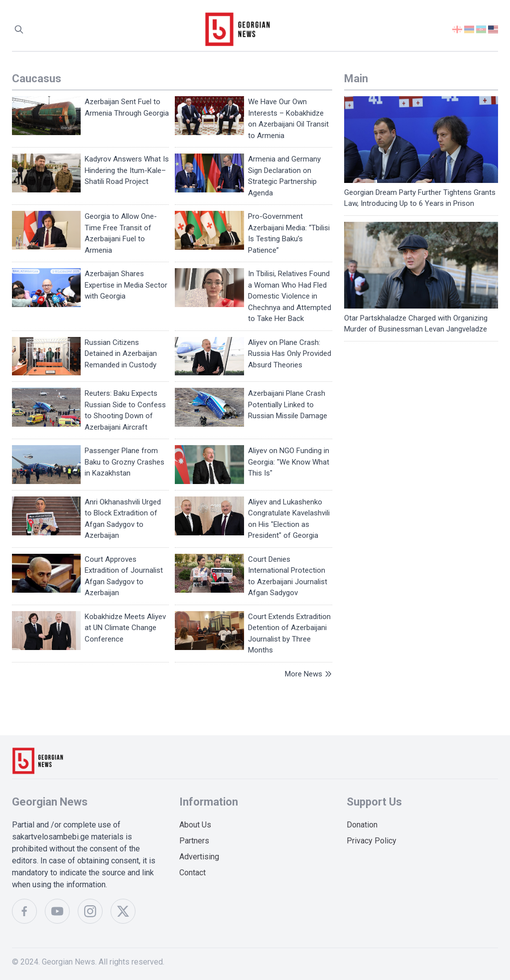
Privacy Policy (372, 841)
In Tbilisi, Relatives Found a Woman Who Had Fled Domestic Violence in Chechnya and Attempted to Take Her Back (290, 296)
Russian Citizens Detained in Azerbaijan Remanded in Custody (121, 354)
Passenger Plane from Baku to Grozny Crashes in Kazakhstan (125, 462)
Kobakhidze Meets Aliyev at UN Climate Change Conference (125, 628)
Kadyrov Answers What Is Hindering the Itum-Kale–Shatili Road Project (127, 170)
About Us (195, 825)
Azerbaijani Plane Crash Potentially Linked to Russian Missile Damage (288, 405)
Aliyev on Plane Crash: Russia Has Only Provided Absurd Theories (290, 354)
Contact (192, 873)
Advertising (199, 857)
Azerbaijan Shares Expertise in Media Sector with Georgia (126, 285)
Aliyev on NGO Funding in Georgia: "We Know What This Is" (289, 462)
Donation (362, 825)
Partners (194, 841)
